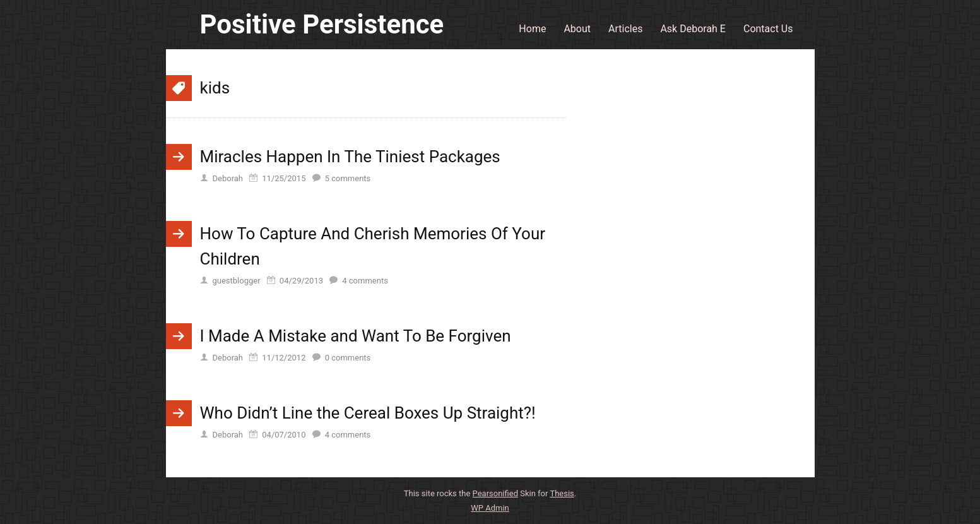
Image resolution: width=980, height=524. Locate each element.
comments (348, 178)
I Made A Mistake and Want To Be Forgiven (356, 336)
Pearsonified (495, 493)
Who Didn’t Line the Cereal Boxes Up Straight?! (368, 413)
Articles (625, 29)
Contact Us (768, 29)
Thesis (562, 493)
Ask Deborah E (693, 29)
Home (532, 29)
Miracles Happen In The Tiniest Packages (350, 157)
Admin (490, 508)
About (577, 29)
